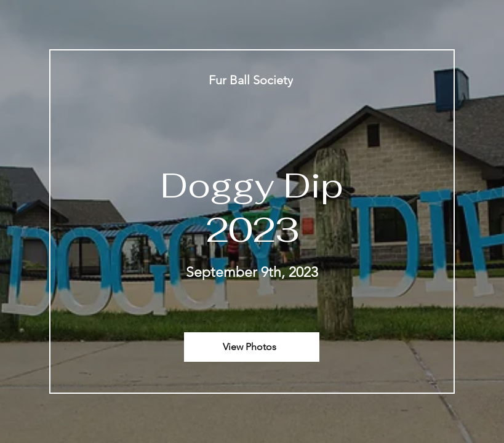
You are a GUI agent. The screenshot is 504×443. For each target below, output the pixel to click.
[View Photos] (252, 347)
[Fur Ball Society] (252, 80)
